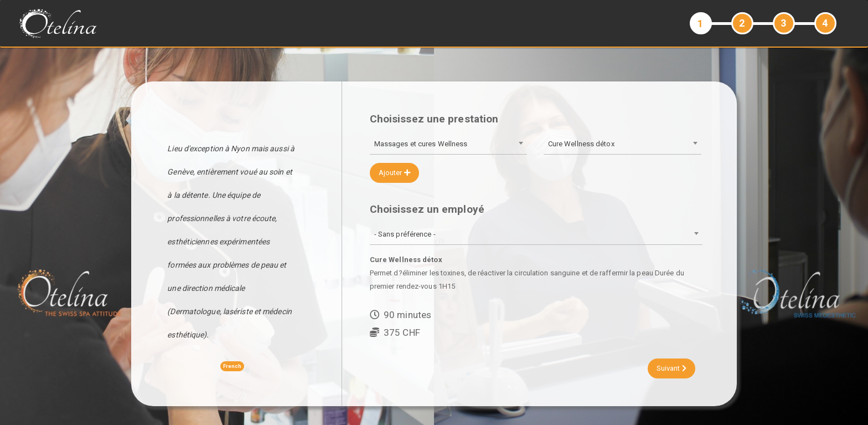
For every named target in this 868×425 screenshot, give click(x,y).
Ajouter (394, 173)
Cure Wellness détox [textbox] (581, 144)
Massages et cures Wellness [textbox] (421, 144)
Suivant (671, 368)
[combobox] (448, 145)
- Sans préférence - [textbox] (405, 234)
